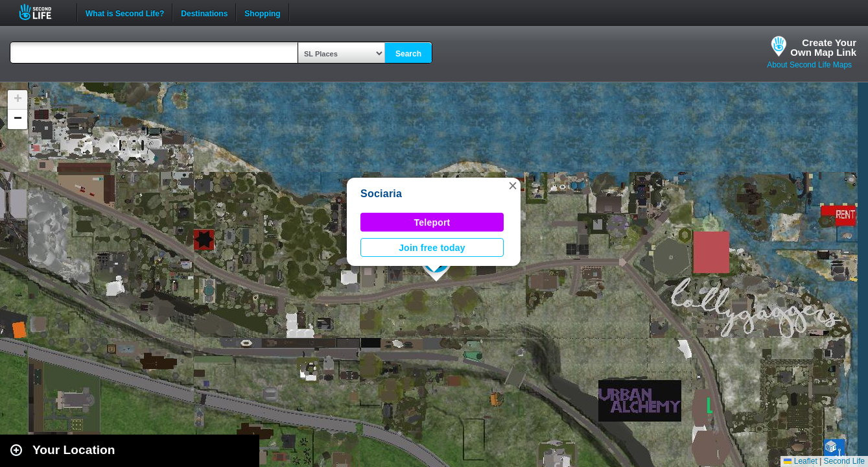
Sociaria (381, 194)
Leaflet (800, 461)
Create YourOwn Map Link (823, 47)
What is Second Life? (125, 12)
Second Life (42, 12)
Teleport (432, 222)
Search (408, 54)
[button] (513, 186)
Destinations (204, 12)
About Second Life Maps (809, 65)
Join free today (432, 248)
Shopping (262, 12)
